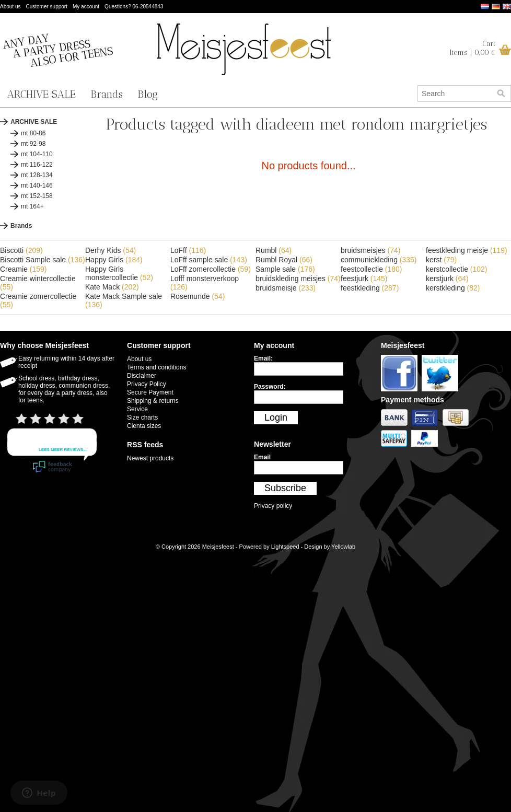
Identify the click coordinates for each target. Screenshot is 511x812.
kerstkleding (453, 288)
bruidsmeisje (286, 288)
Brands (107, 94)
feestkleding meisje (467, 250)
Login (276, 417)
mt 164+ (32, 206)
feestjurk (364, 279)
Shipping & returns (153, 401)
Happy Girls (114, 260)
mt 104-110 (37, 154)
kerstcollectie (457, 269)
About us (10, 7)
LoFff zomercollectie (211, 269)
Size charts (142, 417)
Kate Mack (112, 287)
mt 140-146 (37, 185)
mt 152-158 (37, 196)
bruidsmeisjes (370, 250)
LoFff (188, 250)
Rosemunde (198, 296)
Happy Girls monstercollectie (119, 273)
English (507, 7)
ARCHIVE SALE (42, 94)
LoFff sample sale (209, 260)
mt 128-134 (37, 175)
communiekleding (379, 260)
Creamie (23, 269)
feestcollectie (371, 269)
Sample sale (285, 269)
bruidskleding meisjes (298, 279)
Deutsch (496, 7)
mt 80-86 (33, 133)
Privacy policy (273, 506)
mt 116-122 (37, 165)
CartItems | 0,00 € (473, 48)
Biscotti (21, 250)
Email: (263, 358)
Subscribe (285, 488)
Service (137, 409)
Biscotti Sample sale (43, 260)
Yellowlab (343, 547)
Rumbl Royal (284, 260)
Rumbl (274, 250)
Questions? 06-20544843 (134, 7)
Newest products (150, 458)
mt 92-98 (33, 144)
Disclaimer (142, 376)
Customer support (46, 7)
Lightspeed (285, 547)
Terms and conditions (156, 367)
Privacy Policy (147, 384)
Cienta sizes (144, 426)
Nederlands (485, 7)
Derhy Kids (111, 250)
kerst (441, 260)
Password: (270, 387)
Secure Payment (150, 392)
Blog (148, 94)
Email (262, 457)
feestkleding (370, 288)
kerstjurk (447, 279)
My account (86, 7)
